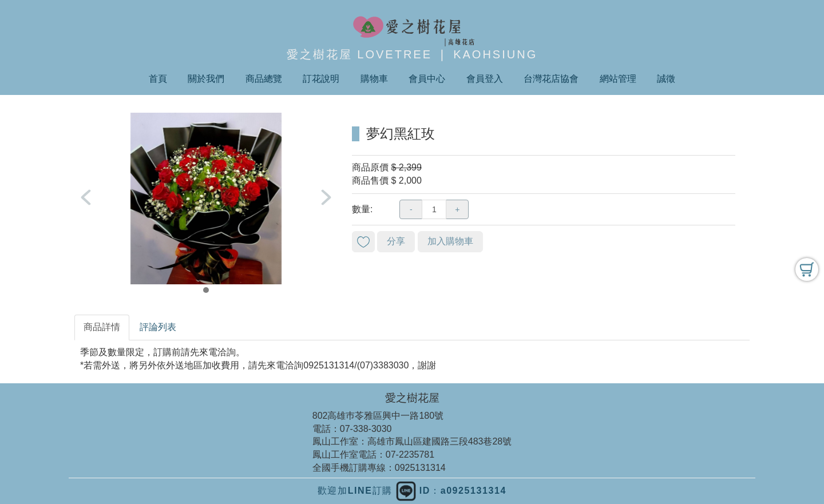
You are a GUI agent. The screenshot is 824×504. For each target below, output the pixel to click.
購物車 (374, 79)
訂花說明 (321, 79)
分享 (396, 241)
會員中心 (427, 79)
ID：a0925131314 (451, 491)
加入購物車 (450, 241)
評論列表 (158, 327)
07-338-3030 (366, 429)
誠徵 (666, 79)
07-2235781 (410, 455)
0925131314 (420, 468)
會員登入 (485, 79)
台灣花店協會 (551, 79)
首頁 (158, 79)
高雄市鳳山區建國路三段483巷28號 (440, 441)
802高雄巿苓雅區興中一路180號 (378, 416)
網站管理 (618, 79)
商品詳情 (102, 327)
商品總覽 (264, 79)
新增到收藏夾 (363, 242)
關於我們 (206, 79)
